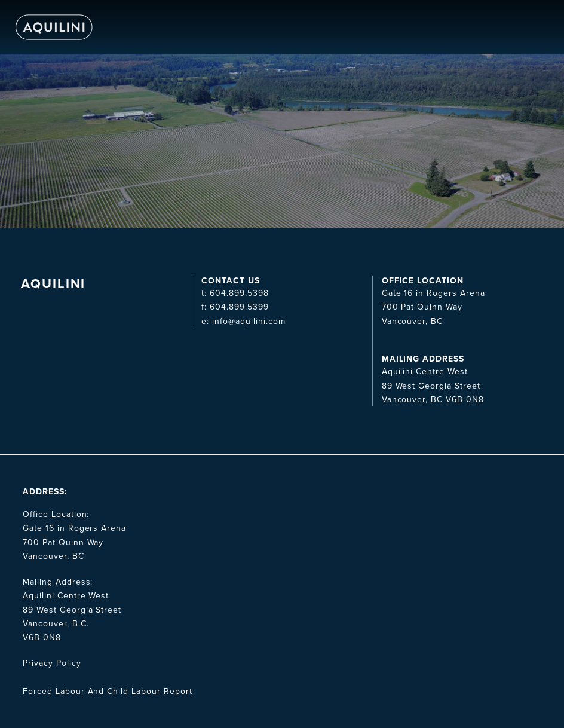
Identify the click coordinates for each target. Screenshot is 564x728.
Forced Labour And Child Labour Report (108, 691)
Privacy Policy (52, 663)
